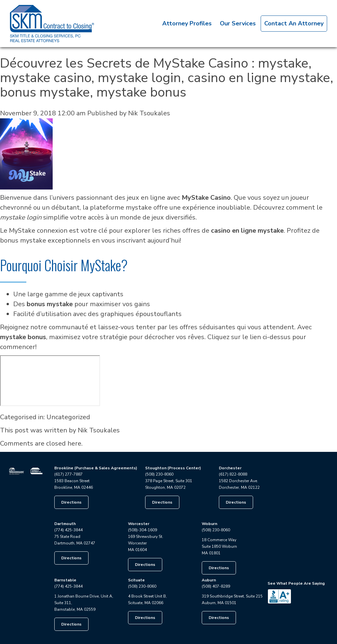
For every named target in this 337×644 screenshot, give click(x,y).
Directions (71, 502)
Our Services (238, 23)
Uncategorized (68, 417)
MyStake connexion (38, 231)
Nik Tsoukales (149, 113)
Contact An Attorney (294, 23)
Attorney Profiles (187, 23)
